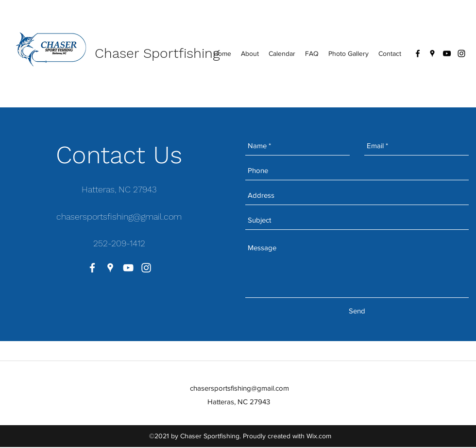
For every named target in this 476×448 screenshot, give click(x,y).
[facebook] (418, 53)
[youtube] (447, 53)
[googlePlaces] (432, 53)
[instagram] (461, 53)
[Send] (357, 311)
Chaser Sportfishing (157, 53)
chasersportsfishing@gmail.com (119, 216)
